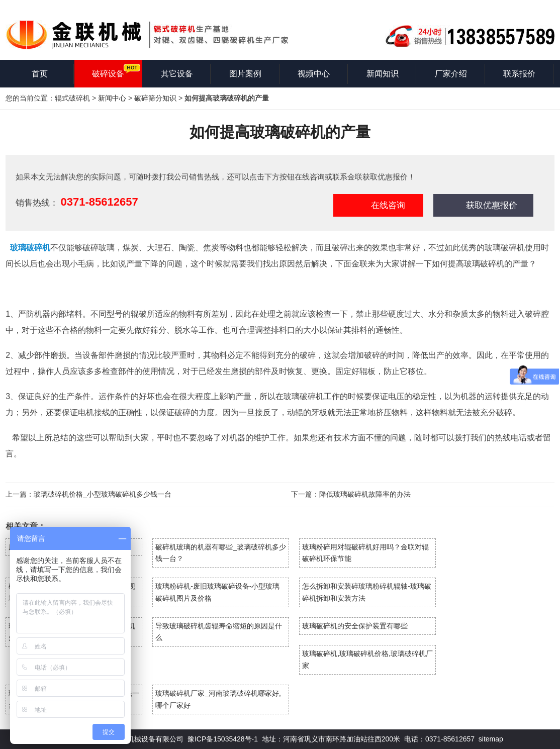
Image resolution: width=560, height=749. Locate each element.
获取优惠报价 (492, 205)
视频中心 (314, 74)
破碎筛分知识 (155, 98)
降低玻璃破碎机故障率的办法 (365, 494)
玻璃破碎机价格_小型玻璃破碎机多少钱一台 (103, 494)
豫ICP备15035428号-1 (223, 739)
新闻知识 (383, 74)
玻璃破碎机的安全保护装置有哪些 (355, 626)
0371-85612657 (100, 202)
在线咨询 (388, 205)
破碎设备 (108, 74)
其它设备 (177, 74)
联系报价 (519, 74)
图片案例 (245, 74)
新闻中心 (112, 98)
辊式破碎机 (72, 98)
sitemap (491, 739)
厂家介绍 (451, 74)
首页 (40, 74)
